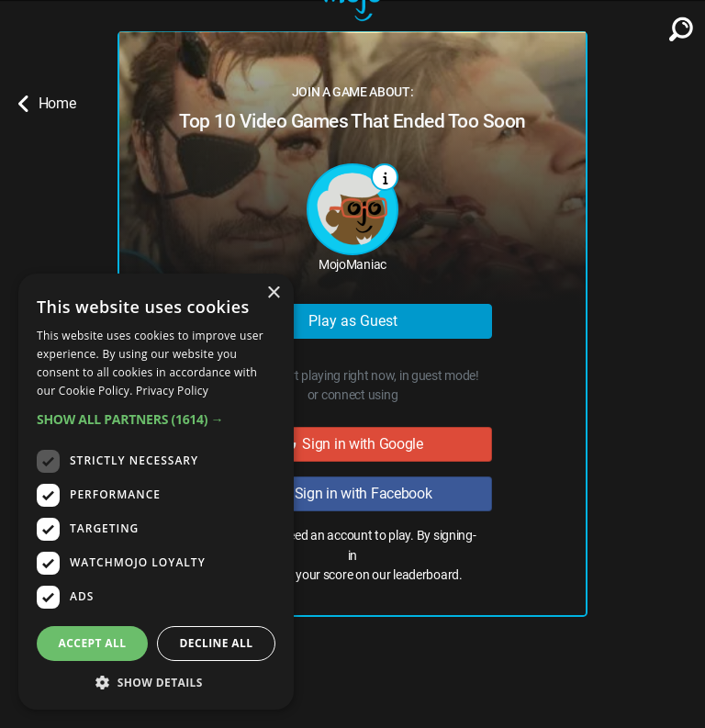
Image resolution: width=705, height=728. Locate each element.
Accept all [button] (93, 643)
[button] (156, 419)
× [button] (273, 293)
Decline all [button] (217, 643)
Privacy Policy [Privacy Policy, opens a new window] (172, 391)
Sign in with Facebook (352, 493)
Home (47, 104)
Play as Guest (353, 321)
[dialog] (156, 492)
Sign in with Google (352, 444)
